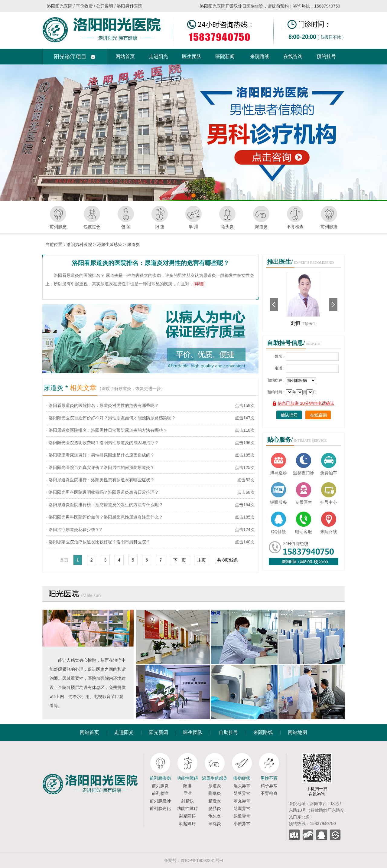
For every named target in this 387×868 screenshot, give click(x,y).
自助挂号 (229, 732)
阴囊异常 (242, 808)
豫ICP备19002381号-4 (202, 860)
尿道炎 (133, 244)
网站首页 (125, 56)
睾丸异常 (242, 801)
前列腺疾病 (160, 778)
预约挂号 (326, 56)
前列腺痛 (160, 793)
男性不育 (269, 778)
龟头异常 (242, 786)
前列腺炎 (160, 786)
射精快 (187, 801)
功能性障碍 (187, 778)
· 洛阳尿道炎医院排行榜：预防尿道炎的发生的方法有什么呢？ (105, 505)
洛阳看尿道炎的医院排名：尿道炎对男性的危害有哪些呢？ (151, 263)
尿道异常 (242, 816)
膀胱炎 (215, 808)
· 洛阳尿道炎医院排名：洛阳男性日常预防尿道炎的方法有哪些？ (107, 430)
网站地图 (298, 732)
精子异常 (269, 786)
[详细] (199, 284)
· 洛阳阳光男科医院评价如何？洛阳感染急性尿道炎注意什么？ (105, 517)
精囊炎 (215, 801)
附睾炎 (215, 793)
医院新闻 (225, 56)
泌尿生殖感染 (109, 244)
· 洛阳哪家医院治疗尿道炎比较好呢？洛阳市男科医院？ (98, 542)
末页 (202, 560)
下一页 (180, 560)
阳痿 (187, 786)
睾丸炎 (215, 824)
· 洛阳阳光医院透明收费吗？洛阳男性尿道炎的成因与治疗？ (102, 443)
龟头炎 (215, 816)
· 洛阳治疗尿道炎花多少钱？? (74, 529)
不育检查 (269, 793)
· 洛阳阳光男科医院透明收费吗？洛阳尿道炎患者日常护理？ (102, 492)
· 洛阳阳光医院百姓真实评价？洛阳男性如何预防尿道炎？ (100, 467)
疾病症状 (242, 778)
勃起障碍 (187, 824)
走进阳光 (158, 56)
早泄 (187, 793)
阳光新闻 (158, 732)
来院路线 (260, 56)
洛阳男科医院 (79, 244)
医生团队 (192, 56)
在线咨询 (293, 56)
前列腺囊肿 (160, 801)
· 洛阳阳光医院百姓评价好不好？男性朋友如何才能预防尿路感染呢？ (111, 418)
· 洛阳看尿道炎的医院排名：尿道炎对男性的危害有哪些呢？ (102, 405)
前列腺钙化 (160, 808)
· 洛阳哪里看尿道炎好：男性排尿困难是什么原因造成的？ (100, 455)
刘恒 (296, 323)
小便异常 (242, 824)
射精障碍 (187, 816)
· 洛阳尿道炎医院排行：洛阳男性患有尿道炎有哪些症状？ (100, 480)
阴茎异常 (242, 793)
